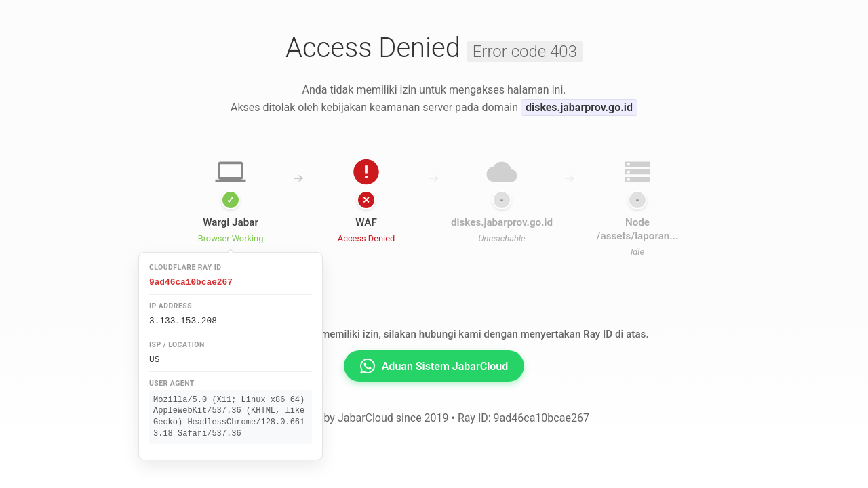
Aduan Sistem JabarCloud (434, 366)
